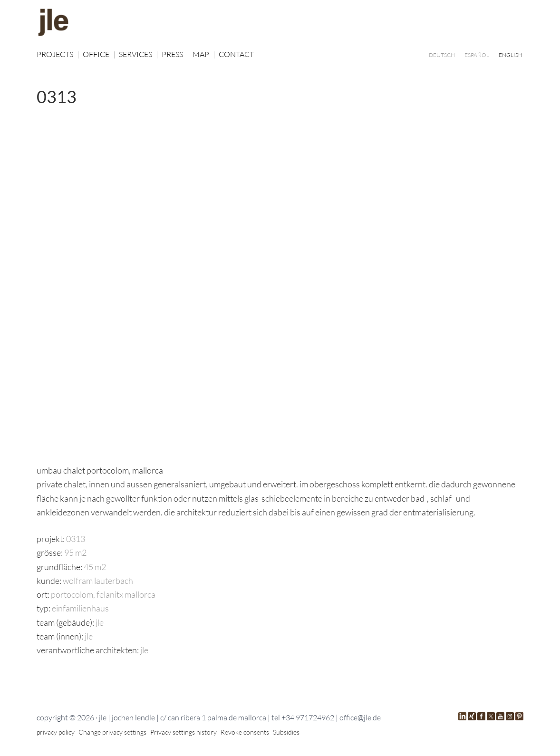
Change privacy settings (112, 732)
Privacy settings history (183, 732)
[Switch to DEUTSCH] (442, 55)
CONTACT (236, 54)
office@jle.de (360, 717)
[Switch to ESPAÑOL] (477, 55)
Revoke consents (245, 732)
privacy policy (56, 732)
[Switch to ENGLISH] (511, 55)
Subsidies (286, 732)
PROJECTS (58, 54)
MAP (204, 54)
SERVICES (139, 54)
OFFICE (99, 54)
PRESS (175, 54)
